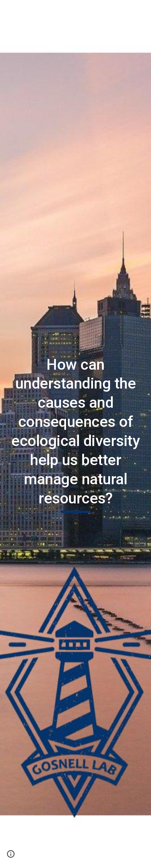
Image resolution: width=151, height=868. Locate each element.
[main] (75, 434)
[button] (7, 8)
